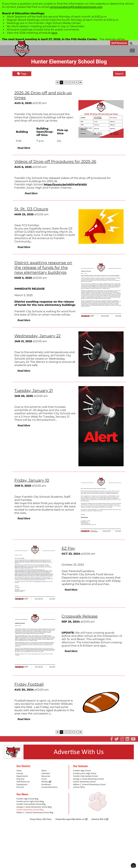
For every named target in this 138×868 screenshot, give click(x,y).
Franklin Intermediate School (85, 776)
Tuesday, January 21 (34, 390)
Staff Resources (119, 43)
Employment (22, 784)
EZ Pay (69, 548)
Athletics (46, 781)
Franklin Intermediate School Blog (30, 803)
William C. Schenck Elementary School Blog (34, 811)
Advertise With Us (100, 818)
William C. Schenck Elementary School (88, 784)
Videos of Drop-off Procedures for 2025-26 (57, 161)
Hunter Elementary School (84, 781)
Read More (22, 148)
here (54, 33)
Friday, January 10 (32, 480)
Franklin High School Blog (27, 798)
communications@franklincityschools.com (76, 7)
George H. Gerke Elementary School (88, 778)
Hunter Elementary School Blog (29, 808)
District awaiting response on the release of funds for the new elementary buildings (44, 267)
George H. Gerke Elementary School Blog (33, 806)
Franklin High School (81, 770)
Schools (20, 773)
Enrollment (46, 784)
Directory (20, 778)
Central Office (79, 786)
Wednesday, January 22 (38, 336)
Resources (46, 776)
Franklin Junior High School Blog (29, 800)
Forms (44, 778)
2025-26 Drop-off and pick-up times (44, 95)
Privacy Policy (35, 818)
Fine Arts (20, 786)
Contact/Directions (49, 786)
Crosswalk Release (80, 616)
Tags (22, 74)
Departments (22, 776)
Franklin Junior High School (84, 773)
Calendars (45, 773)
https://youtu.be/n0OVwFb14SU (67, 184)
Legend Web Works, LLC (76, 818)
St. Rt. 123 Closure (32, 209)
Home (19, 770)
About (44, 770)
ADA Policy (47, 818)
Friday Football (29, 684)
